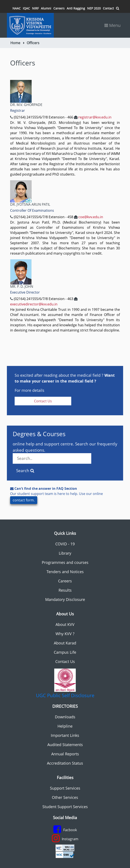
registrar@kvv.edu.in (95, 117)
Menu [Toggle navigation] (112, 25)
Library (65, 553)
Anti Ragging (76, 8)
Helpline (65, 726)
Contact (108, 8)
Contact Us (43, 401)
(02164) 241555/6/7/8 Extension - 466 (43, 117)
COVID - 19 (65, 544)
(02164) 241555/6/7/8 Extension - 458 (43, 217)
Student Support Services (65, 807)
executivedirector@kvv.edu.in (34, 304)
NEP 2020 (94, 8)
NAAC (17, 8)
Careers (59, 8)
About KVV (65, 624)
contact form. (24, 500)
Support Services (65, 788)
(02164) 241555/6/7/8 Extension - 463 (43, 299)
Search (25, 471)
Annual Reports (65, 754)
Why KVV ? (65, 634)
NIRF (35, 8)
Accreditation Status (65, 763)
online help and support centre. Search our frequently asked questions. (65, 452)
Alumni (46, 8)
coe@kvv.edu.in (91, 217)
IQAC (26, 8)
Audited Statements (65, 745)
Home (15, 43)
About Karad (65, 643)
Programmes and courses (65, 562)
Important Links (65, 735)
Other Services (65, 797)
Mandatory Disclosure (65, 599)
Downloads (65, 717)
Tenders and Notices (65, 572)
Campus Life (65, 652)
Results (65, 590)
